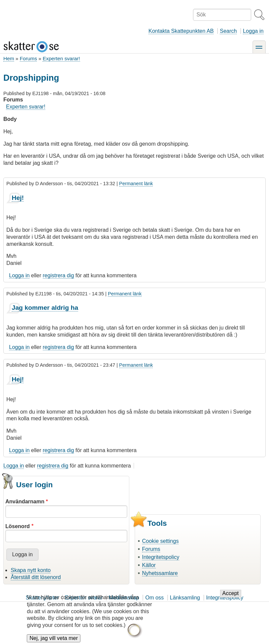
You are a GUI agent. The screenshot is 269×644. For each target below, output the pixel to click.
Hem (9, 58)
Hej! (18, 198)
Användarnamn (25, 502)
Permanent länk (136, 184)
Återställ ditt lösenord (36, 577)
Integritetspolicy (161, 557)
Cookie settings (160, 541)
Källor (149, 565)
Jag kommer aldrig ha (45, 308)
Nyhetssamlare (160, 573)
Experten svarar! (61, 58)
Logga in (253, 31)
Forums (28, 58)
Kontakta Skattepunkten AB (181, 31)
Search (228, 31)
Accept (231, 598)
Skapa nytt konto (31, 570)
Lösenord (18, 526)
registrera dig (58, 275)
